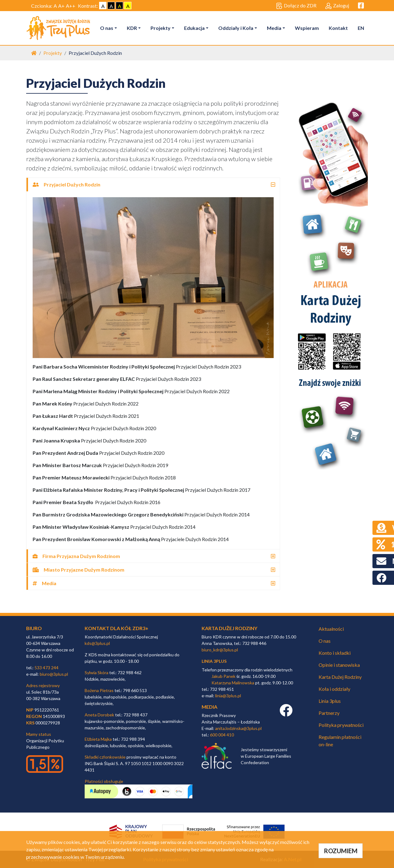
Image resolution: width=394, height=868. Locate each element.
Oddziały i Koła (236, 28)
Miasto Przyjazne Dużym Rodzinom (78, 570)
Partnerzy (329, 713)
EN (361, 28)
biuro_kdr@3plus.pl (220, 650)
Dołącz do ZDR (296, 6)
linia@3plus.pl (228, 696)
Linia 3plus (330, 701)
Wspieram (307, 28)
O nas (107, 28)
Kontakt (338, 28)
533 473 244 (46, 668)
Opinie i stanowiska (339, 665)
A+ (61, 6)
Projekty (161, 28)
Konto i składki (335, 653)
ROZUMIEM (341, 851)
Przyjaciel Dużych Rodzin (66, 184)
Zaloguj (337, 6)
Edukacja (194, 28)
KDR (132, 28)
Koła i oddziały (334, 689)
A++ (71, 6)
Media (274, 28)
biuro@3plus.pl (54, 674)
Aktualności (331, 629)
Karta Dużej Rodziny (340, 677)
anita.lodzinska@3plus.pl (238, 728)
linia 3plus (214, 661)
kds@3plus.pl (97, 643)
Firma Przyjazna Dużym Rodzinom (76, 556)
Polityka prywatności (341, 725)
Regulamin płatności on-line (340, 741)
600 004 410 (222, 735)
